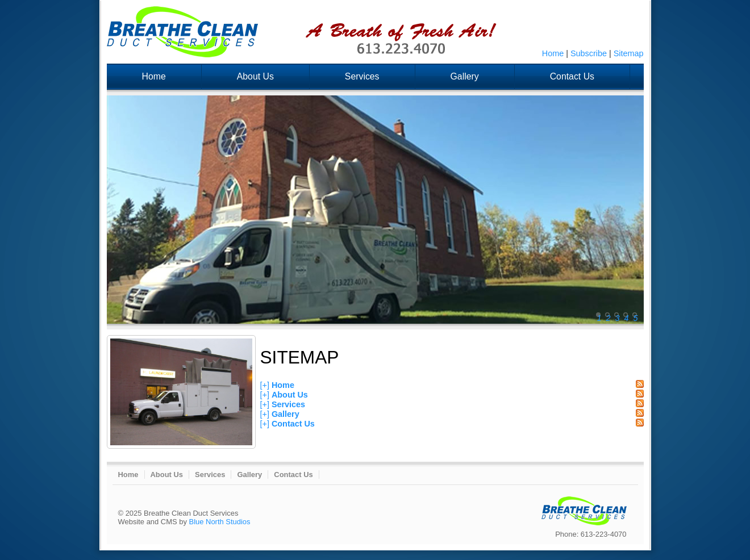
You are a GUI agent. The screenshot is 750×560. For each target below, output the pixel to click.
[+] (265, 385)
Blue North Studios (220, 522)
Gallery (465, 76)
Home (553, 53)
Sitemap (629, 53)
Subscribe (589, 53)
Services (362, 76)
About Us (255, 76)
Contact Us (572, 76)
